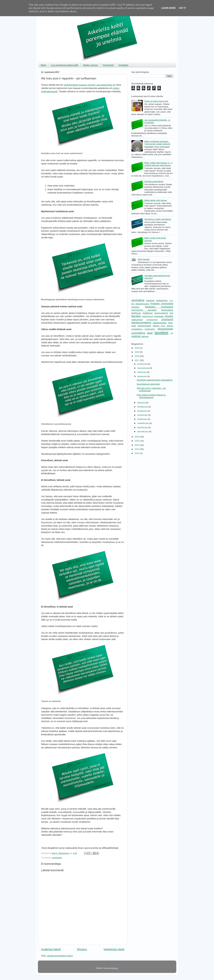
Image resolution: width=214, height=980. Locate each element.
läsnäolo (136, 316)
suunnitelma (138, 333)
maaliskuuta (143, 423)
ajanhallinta (138, 300)
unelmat (136, 336)
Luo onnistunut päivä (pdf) (65, 65)
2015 (137, 441)
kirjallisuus (148, 313)
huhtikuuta (142, 419)
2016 (137, 437)
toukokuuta (143, 415)
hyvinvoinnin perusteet (144, 310)
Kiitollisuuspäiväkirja (154, 181)
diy (133, 304)
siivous (170, 326)
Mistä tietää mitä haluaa (156, 200)
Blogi (43, 65)
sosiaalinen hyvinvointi (143, 329)
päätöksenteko (160, 323)
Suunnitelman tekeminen (148, 384)
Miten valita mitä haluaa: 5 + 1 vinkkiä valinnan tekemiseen (158, 164)
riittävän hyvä (159, 326)
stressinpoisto (165, 329)
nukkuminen (137, 320)
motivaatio (159, 316)
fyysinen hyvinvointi (162, 304)
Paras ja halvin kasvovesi (156, 101)
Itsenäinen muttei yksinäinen (158, 219)
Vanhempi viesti (114, 949)
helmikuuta (143, 427)
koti (171, 313)
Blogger (114, 968)
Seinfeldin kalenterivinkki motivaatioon (155, 380)
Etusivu (82, 949)
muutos (169, 316)
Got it (182, 8)
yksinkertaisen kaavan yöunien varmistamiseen (88, 85)
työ (172, 333)
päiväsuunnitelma (141, 323)
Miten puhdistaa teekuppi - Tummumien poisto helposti (157, 143)
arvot (171, 301)
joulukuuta (142, 364)
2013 (137, 449)
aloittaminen (162, 300)
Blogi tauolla (144, 259)
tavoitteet (161, 333)
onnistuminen (152, 320)
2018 (137, 356)
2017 (137, 360)
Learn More (168, 8)
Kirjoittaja (123, 65)
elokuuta (142, 403)
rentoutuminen (144, 326)
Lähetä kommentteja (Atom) (60, 956)
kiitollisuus (136, 313)
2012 (137, 453)
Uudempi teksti (51, 949)
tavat (150, 333)
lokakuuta (142, 372)
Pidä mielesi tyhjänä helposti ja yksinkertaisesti (151, 396)
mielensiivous (148, 316)
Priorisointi (108, 65)
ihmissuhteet (167, 310)
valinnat (145, 336)
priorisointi (57, 858)
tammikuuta (143, 432)
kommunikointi (161, 313)
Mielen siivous (90, 65)
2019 (137, 352)
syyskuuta (142, 376)
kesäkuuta (142, 411)
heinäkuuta (143, 407)
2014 (137, 445)
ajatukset (150, 300)
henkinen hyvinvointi (159, 307)
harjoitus (135, 307)
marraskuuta (143, 368)
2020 (137, 348)
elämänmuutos (142, 304)
